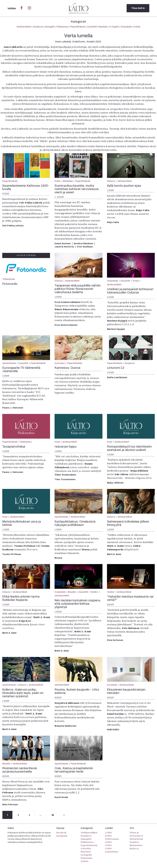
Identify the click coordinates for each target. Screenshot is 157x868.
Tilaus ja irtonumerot (136, 834)
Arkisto (137, 27)
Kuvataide (112, 685)
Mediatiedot (136, 845)
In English (114, 27)
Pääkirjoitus (62, 27)
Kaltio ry (134, 848)
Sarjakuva (38, 27)
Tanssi (136, 281)
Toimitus (134, 842)
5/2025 (6, 194)
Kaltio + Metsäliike (64, 181)
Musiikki (72, 592)
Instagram (62, 836)
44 (54, 815)
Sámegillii (50, 27)
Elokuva (111, 181)
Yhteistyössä (9, 279)
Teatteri (94, 592)
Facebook (61, 833)
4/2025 (108, 845)
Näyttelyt (103, 27)
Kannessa (60, 363)
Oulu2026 (92, 27)
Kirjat (57, 442)
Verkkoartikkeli (24, 27)
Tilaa (138, 8)
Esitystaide (126, 27)
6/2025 (110, 605)
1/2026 (110, 190)
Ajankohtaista (9, 363)
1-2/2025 (59, 197)
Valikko (12, 8)
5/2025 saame (112, 839)
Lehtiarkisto (112, 852)
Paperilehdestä (77, 27)
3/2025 (108, 848)
